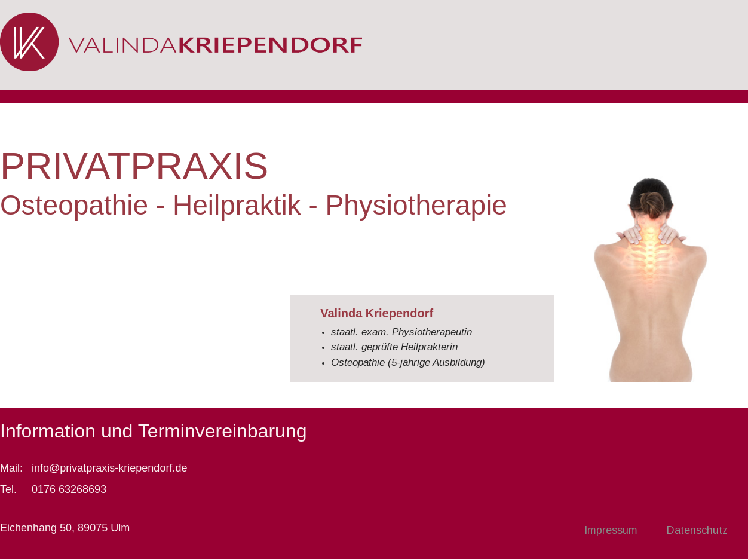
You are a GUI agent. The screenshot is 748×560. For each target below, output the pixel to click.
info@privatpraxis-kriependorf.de (109, 468)
